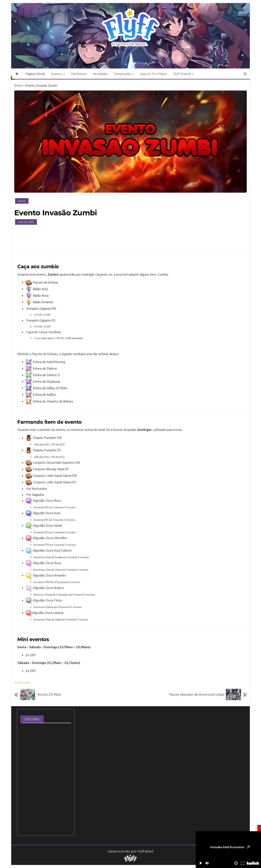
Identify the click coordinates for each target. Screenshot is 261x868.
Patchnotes (79, 74)
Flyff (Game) (183, 74)
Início (18, 85)
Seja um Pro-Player (154, 74)
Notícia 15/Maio (49, 694)
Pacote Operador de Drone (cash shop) (196, 694)
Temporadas (124, 74)
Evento (22, 201)
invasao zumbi (22, 682)
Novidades (100, 74)
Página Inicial (35, 74)
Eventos (58, 74)
